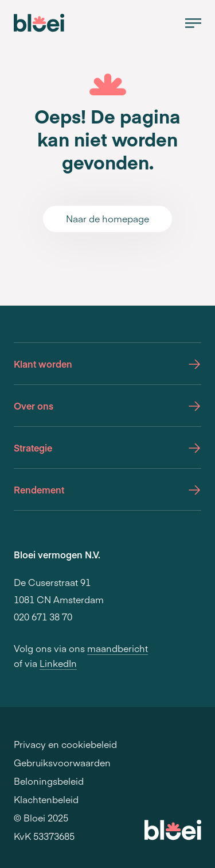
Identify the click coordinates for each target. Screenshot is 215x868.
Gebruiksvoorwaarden (62, 762)
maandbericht (118, 648)
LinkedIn (58, 663)
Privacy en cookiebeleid (65, 744)
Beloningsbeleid (49, 781)
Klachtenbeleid (46, 799)
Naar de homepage (107, 218)
